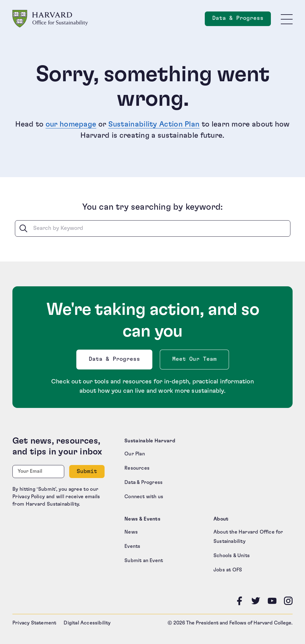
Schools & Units (232, 556)
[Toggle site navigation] (287, 19)
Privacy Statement (34, 623)
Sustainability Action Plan (154, 124)
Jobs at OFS (228, 570)
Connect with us (144, 497)
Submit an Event (144, 561)
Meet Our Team (194, 359)
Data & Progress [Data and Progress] (242, 20)
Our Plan (135, 454)
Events (132, 546)
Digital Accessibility (87, 623)
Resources (137, 468)
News (131, 532)
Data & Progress (116, 361)
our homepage (71, 124)
